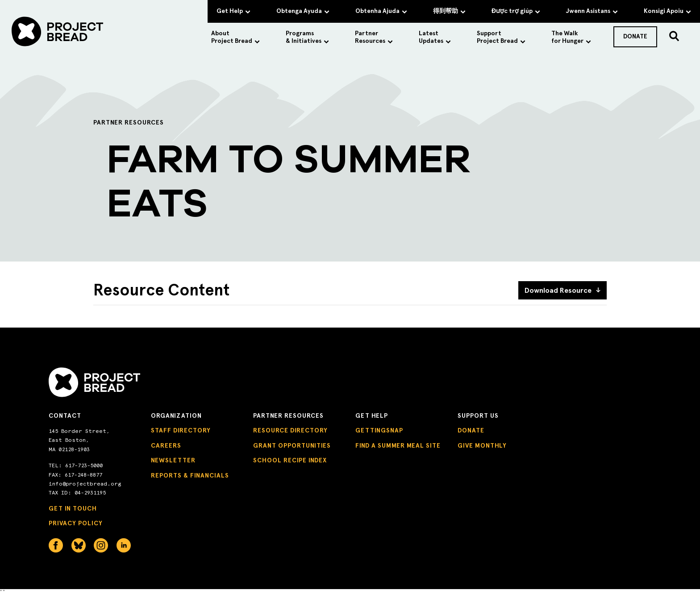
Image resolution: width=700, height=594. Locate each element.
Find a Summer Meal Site (398, 446)
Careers (166, 446)
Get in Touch (73, 509)
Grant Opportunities (292, 446)
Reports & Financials (190, 476)
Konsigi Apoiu (667, 11)
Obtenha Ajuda (381, 11)
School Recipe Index (290, 460)
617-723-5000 (84, 465)
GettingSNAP (379, 430)
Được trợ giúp (516, 11)
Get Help (233, 11)
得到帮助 (449, 11)
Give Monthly (482, 446)
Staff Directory (181, 430)
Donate (471, 430)
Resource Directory (290, 430)
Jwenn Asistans (592, 11)
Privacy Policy (76, 523)
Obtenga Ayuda (303, 11)
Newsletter (173, 460)
